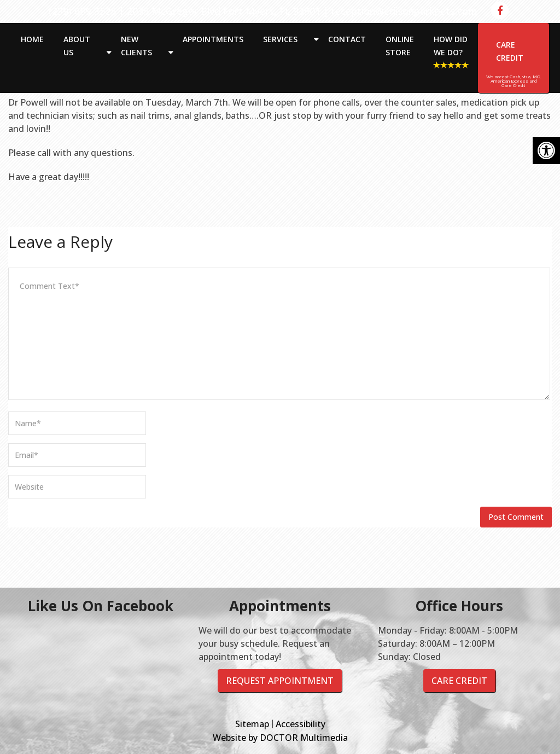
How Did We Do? (451, 46)
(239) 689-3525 (82, 11)
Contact (347, 39)
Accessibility (301, 724)
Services (280, 39)
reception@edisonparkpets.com (404, 11)
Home (32, 39)
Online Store (400, 46)
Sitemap (252, 724)
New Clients (136, 46)
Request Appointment (280, 681)
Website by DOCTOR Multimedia (280, 738)
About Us (77, 46)
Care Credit (510, 51)
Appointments (213, 39)
